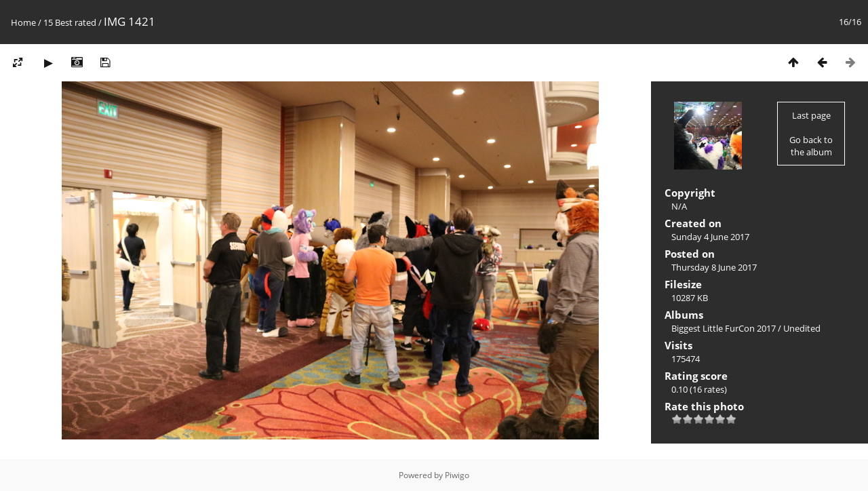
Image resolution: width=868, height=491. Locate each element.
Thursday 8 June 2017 (714, 267)
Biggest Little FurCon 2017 (724, 328)
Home (23, 22)
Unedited (802, 328)
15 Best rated (70, 22)
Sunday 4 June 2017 (710, 237)
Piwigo (457, 475)
